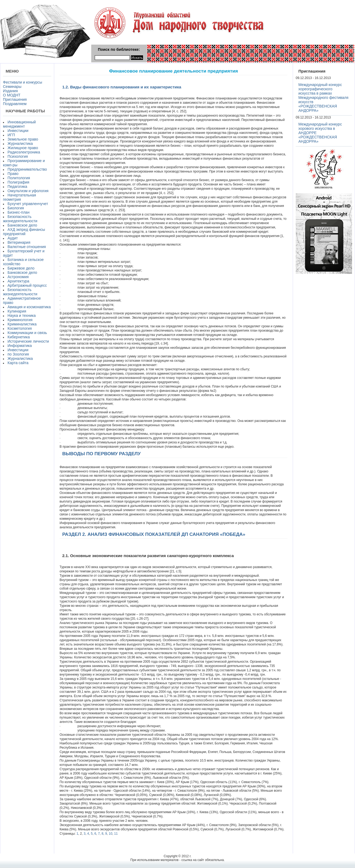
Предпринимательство (27, 169)
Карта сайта (18, 363)
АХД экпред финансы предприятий (24, 232)
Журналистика (20, 144)
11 (116, 834)
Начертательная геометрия (19, 197)
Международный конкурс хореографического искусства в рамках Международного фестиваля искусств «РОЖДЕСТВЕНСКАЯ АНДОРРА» (323, 98)
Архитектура (18, 281)
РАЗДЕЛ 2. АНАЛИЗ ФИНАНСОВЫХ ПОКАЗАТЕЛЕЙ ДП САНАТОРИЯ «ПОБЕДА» (154, 534)
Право (13, 174)
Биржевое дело (21, 268)
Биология (16, 208)
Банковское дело (22, 225)
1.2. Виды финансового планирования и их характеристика (122, 87)
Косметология (20, 328)
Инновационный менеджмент (19, 124)
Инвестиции (18, 131)
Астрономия (18, 277)
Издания (10, 91)
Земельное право (23, 139)
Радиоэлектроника (24, 152)
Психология (18, 156)
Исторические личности (28, 341)
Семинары (12, 87)
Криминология (20, 320)
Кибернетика (19, 337)
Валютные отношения (27, 247)
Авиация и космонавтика (29, 307)
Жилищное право (23, 148)
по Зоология (18, 354)
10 (110, 834)
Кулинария (17, 311)
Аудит (13, 238)
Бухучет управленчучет (28, 204)
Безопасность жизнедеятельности (20, 219)
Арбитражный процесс (27, 285)
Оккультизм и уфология (28, 191)
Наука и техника (22, 315)
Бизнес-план (19, 212)
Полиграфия (18, 182)
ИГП (11, 135)
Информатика (20, 346)
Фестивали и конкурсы (23, 82)
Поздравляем (15, 104)
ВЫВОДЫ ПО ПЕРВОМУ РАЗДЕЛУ (101, 454)
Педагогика (17, 186)
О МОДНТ (12, 95)
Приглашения (15, 99)
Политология (19, 178)
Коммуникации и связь (27, 333)
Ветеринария (19, 242)
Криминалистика (22, 324)
